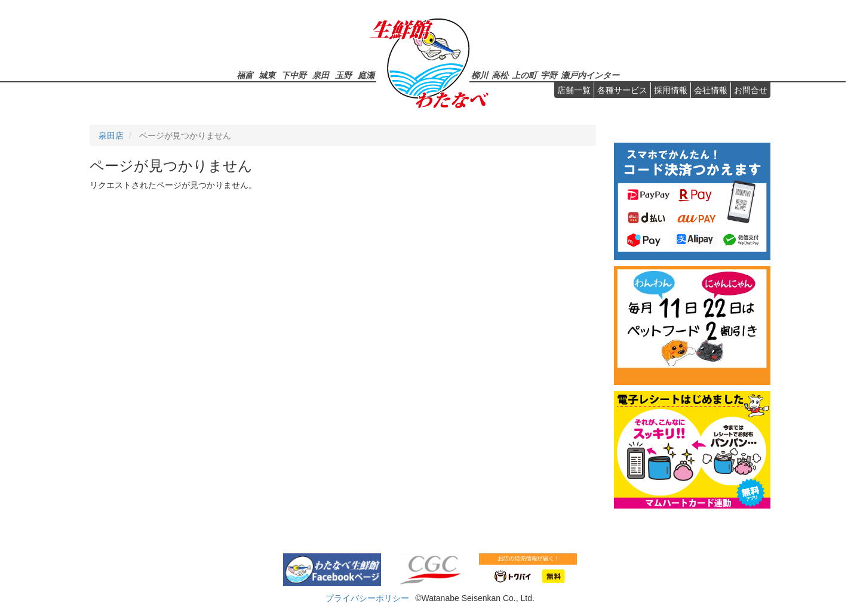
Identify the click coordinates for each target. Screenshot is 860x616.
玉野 (343, 75)
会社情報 (711, 90)
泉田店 (111, 135)
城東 (267, 75)
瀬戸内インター (590, 75)
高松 (500, 75)
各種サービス (622, 90)
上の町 (524, 75)
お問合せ (751, 90)
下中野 (294, 75)
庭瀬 (366, 75)
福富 (245, 75)
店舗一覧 (574, 90)
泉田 (321, 75)
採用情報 (671, 90)
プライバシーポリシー (367, 598)
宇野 (549, 75)
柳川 (480, 75)
